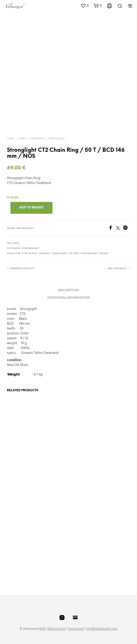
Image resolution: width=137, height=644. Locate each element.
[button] (85, 6)
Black (33, 254)
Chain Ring (59, 254)
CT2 (70, 254)
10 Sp (18, 254)
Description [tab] (68, 290)
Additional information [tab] (68, 298)
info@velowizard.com (102, 629)
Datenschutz (56, 629)
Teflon (104, 254)
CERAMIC (44, 254)
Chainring (37, 139)
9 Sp (25, 254)
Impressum (76, 629)
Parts (22, 139)
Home (11, 139)
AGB (42, 629)
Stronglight (57, 139)
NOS (77, 254)
